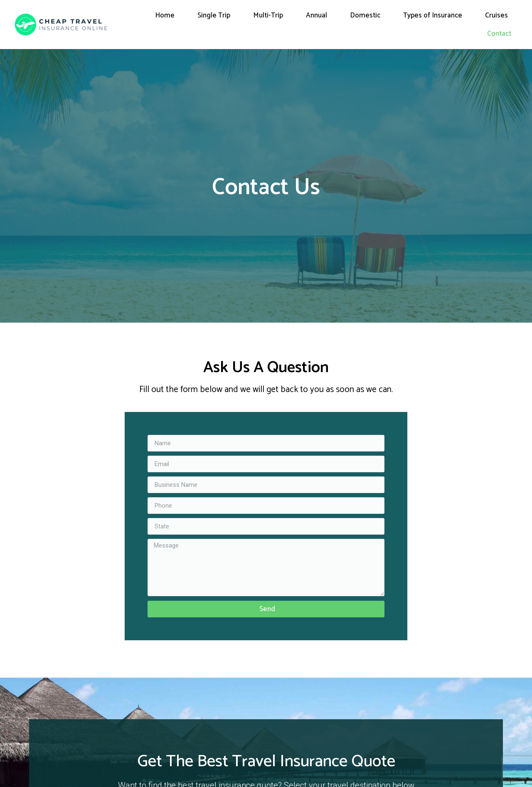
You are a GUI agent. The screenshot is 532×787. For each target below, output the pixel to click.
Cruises (496, 15)
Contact (499, 34)
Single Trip (214, 15)
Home (165, 15)
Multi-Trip (268, 15)
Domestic (365, 15)
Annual (316, 15)
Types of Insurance (433, 15)
